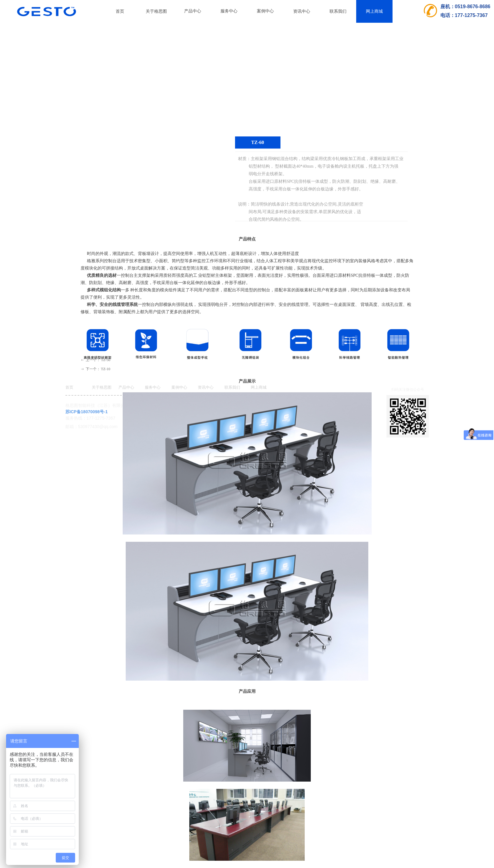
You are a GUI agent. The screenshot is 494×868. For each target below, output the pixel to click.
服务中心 (229, 11)
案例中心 (265, 11)
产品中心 (193, 11)
